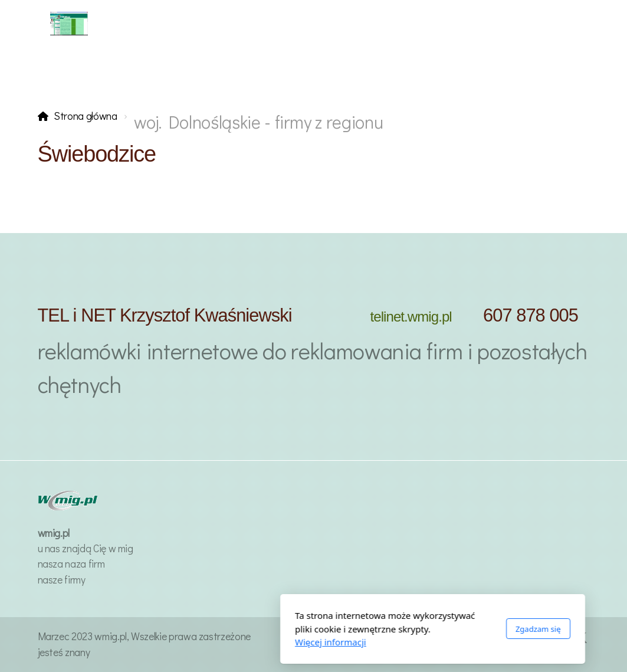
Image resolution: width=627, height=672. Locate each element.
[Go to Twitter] (581, 638)
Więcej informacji (211, 642)
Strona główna (85, 116)
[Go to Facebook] (563, 638)
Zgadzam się (419, 629)
